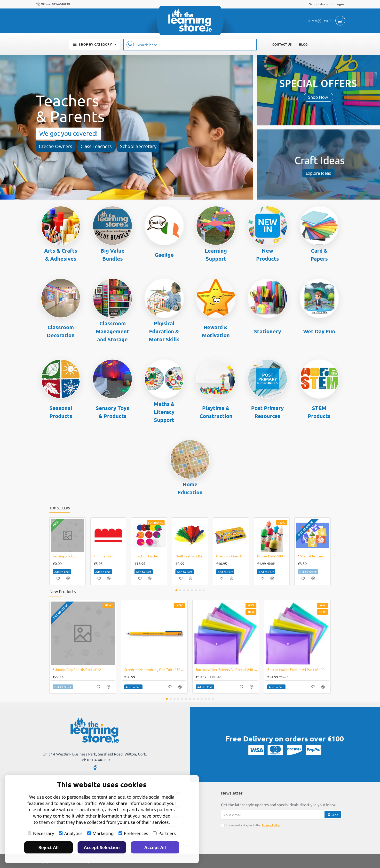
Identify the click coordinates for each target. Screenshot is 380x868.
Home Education (190, 488)
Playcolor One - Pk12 (232, 556)
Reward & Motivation (216, 331)
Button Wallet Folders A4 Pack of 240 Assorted (227, 669)
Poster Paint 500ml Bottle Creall (273, 556)
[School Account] (321, 4)
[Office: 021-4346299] (53, 4)
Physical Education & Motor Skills (164, 331)
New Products (268, 255)
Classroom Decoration (61, 331)
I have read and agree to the (251, 825)
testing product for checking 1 (68, 556)
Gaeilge (164, 255)
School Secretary (138, 146)
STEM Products (319, 412)
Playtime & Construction (216, 412)
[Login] (340, 4)
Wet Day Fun (319, 331)
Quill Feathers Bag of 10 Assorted (191, 556)
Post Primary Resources (267, 412)
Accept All (155, 847)
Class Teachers (96, 146)
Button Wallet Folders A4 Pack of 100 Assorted (298, 669)
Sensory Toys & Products (112, 412)
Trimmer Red (104, 556)
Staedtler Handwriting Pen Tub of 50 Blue (155, 669)
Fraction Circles (146, 556)
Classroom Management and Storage (112, 331)
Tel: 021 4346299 (95, 760)
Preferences (133, 833)
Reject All (48, 847)
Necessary (41, 833)
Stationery (268, 331)
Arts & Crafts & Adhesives (61, 255)
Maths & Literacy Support (164, 412)
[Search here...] (130, 45)
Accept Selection (102, 847)
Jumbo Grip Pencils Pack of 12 (77, 669)
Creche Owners (55, 146)
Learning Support (216, 255)
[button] (62, 572)
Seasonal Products (61, 412)
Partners (164, 833)
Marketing (100, 833)
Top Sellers (60, 508)
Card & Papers (319, 255)
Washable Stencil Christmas (313, 556)
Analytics (71, 833)
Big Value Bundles (113, 255)
